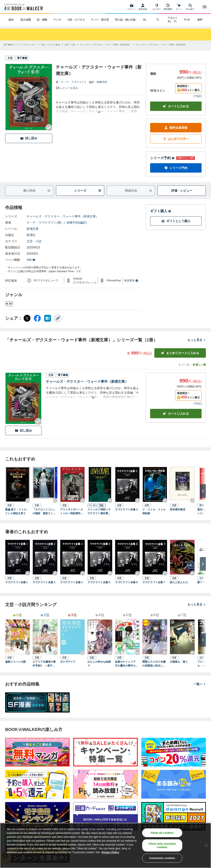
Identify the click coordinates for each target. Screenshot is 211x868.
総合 (11, 20)
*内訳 (198, 96)
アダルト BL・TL (172, 20)
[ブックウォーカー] (23, 7)
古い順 (184, 365)
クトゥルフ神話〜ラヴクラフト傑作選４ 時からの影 (100, 512)
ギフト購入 (161, 211)
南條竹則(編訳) (77, 223)
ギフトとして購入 (176, 221)
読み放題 (26, 20)
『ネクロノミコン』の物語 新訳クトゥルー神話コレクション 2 (44, 512)
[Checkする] (49, 128)
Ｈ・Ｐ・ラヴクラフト (74, 82)
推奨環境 (131, 281)
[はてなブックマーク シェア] (48, 318)
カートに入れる (176, 106)
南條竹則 (102, 82)
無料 (200, 20)
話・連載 (42, 20)
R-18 (187, 20)
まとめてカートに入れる (180, 353)
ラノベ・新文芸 (100, 20)
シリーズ (88, 191)
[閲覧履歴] (168, 7)
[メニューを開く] (205, 7)
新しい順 (199, 365)
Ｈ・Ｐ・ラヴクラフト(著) (44, 223)
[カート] (179, 7)
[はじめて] (157, 7)
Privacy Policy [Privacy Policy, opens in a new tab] (110, 852)
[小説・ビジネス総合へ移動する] (50, 45)
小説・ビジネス (76, 20)
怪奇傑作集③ (178, 509)
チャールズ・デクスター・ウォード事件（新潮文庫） (63, 216)
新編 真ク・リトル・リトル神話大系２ (17, 511)
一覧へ (200, 684)
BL (145, 20)
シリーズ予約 (162, 158)
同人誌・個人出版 (125, 20)
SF (9, 304)
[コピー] (58, 318)
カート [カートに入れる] (176, 414)
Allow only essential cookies (162, 845)
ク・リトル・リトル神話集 (154, 511)
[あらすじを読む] (99, 107)
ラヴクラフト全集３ (127, 509)
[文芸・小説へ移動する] (70, 45)
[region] (105, 845)
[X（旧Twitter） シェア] (27, 318)
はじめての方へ (176, 139)
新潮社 (31, 235)
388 (31, 260)
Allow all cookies (162, 833)
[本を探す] (190, 7)
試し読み (29, 138)
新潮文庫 (33, 229)
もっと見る (197, 340)
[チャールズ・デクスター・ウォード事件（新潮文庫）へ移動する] (105, 45)
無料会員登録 (176, 128)
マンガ (57, 20)
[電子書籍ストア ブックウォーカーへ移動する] (20, 45)
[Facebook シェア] (37, 318)
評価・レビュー (182, 191)
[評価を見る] (67, 88)
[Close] (206, 846)
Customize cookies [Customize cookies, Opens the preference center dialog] (162, 858)
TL (158, 20)
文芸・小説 (34, 241)
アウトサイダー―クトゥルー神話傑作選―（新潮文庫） (72, 512)
